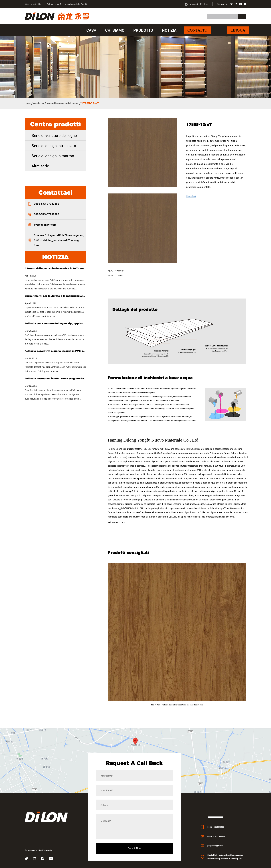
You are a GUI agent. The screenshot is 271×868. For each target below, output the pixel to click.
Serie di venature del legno (67, 103)
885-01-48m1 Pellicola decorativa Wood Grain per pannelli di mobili (177, 725)
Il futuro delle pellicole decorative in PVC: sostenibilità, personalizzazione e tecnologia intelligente (55, 268)
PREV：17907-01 (116, 271)
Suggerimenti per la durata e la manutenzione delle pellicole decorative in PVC (55, 296)
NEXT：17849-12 (116, 275)
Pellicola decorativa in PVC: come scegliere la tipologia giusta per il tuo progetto (55, 378)
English (204, 4)
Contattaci (192, 195)
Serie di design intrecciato (54, 145)
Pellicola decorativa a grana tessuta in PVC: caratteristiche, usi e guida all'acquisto (55, 351)
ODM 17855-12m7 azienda (189, 477)
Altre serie (40, 166)
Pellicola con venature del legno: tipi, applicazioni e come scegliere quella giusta (55, 323)
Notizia (169, 30)
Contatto (197, 30)
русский (194, 4)
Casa (91, 30)
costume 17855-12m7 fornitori (160, 477)
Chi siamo (115, 30)
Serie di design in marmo (53, 155)
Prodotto (143, 30)
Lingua (238, 30)
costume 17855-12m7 (199, 498)
